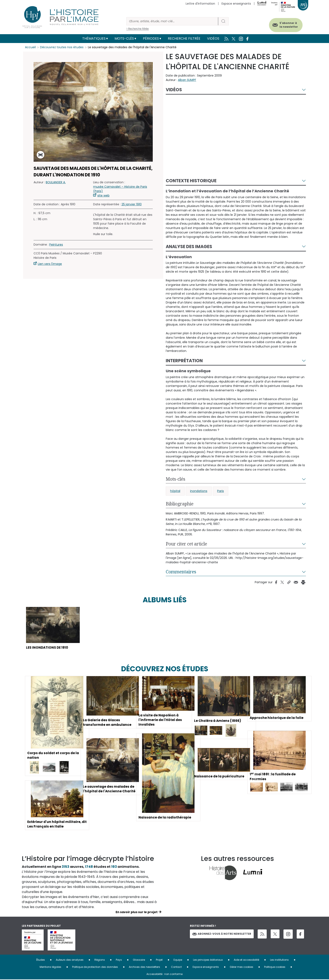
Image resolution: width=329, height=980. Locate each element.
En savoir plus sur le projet (137, 912)
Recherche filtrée (184, 38)
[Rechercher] (172, 21)
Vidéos (213, 38)
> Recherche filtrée (138, 29)
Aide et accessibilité (246, 960)
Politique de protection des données (95, 967)
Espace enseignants (236, 4)
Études (41, 960)
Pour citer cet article (186, 544)
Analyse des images (189, 247)
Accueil (30, 47)
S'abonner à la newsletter (287, 25)
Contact (176, 967)
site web (103, 195)
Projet (159, 960)
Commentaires (181, 572)
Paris (221, 491)
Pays (119, 960)
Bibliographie (180, 504)
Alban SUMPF (187, 80)
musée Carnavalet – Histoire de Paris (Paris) (120, 189)
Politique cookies (275, 967)
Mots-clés (124, 38)
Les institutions (279, 960)
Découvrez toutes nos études (62, 47)
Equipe (178, 960)
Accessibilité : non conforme (164, 974)
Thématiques (94, 38)
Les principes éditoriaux (208, 960)
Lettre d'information (200, 4)
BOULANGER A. (56, 182)
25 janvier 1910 (132, 204)
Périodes (151, 38)
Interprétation (184, 361)
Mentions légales (50, 967)
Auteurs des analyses (70, 960)
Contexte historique (191, 181)
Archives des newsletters (144, 967)
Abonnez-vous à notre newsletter (222, 934)
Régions (100, 960)
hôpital (175, 491)
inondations (199, 491)
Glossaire (139, 960)
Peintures (56, 245)
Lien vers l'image (50, 264)
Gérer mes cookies (242, 967)
